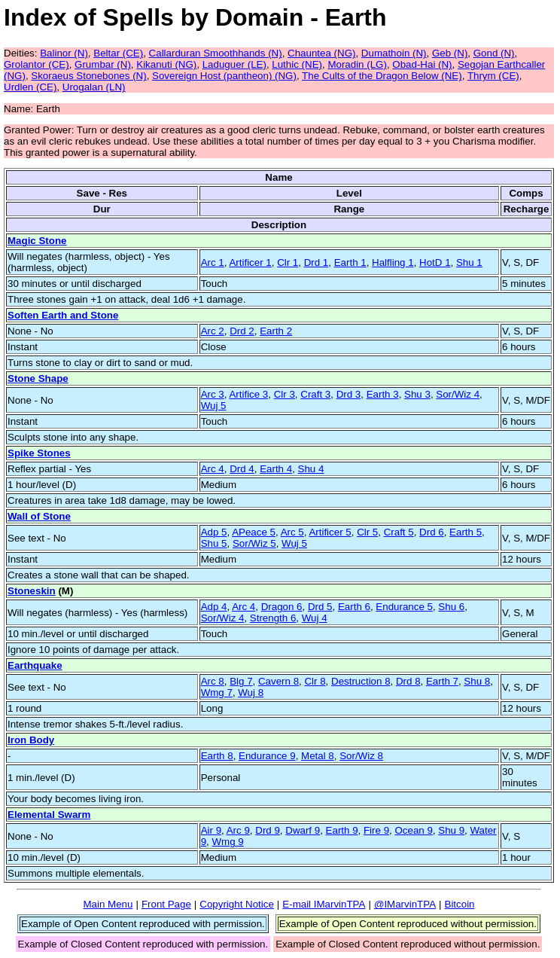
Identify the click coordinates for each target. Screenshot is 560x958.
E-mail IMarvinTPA (324, 904)
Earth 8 (217, 756)
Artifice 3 (248, 394)
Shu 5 (214, 543)
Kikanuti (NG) (166, 64)
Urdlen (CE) (30, 87)
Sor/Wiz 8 (361, 756)
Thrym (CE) (493, 76)
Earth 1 (350, 262)
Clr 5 (367, 532)
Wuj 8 (251, 693)
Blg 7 (241, 681)
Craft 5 (399, 532)
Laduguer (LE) (234, 64)
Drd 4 (242, 469)
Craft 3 (315, 394)
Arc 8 (213, 681)
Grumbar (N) (103, 64)
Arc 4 (213, 469)
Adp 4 (214, 607)
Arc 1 (213, 262)
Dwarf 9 (303, 830)
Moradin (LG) (357, 64)
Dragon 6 (282, 607)
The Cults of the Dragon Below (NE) (382, 76)
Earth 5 (466, 532)
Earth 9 (342, 830)
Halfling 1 (393, 262)
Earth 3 (383, 394)
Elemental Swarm (49, 815)
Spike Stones (39, 453)
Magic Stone (37, 241)
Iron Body (31, 740)
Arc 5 (292, 532)
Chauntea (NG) (321, 53)
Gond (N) (494, 53)
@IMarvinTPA (405, 904)
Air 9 (211, 830)
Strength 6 (273, 618)
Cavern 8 (278, 681)
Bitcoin (460, 904)
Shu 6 (451, 607)
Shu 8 (477, 681)
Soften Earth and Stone (63, 315)
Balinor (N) (64, 53)
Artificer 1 (250, 262)
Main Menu (108, 904)
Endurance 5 (404, 607)
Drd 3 (349, 394)
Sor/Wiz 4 (458, 394)
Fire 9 (376, 830)
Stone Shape (38, 378)
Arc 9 (238, 830)
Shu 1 (469, 262)
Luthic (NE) (297, 64)
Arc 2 (213, 331)
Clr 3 (285, 394)
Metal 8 (318, 756)
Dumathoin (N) (394, 53)
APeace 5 (254, 532)
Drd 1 (317, 262)
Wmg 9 (227, 842)
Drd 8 (408, 681)
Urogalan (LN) (94, 87)
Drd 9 (268, 830)
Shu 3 (417, 394)
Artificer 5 (330, 532)
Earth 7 (442, 681)
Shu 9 (451, 830)
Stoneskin (32, 591)
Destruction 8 (361, 681)
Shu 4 (311, 469)
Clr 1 (288, 262)
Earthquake (35, 665)
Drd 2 (242, 331)
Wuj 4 (315, 618)
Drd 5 (320, 607)
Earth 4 (276, 469)
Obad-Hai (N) (422, 64)
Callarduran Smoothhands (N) (216, 53)
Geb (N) (450, 53)
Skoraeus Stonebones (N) (88, 76)
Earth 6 (354, 607)
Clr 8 (315, 681)
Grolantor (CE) (37, 64)
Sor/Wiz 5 (254, 543)
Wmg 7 (217, 693)
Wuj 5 (214, 406)
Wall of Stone (39, 516)
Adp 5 (214, 532)
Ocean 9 (413, 830)
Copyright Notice (237, 904)
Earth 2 (276, 331)
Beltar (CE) (118, 53)
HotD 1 (435, 262)
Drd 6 (432, 532)
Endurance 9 (267, 756)
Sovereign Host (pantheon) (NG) (224, 76)
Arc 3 (213, 394)
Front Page (166, 904)
